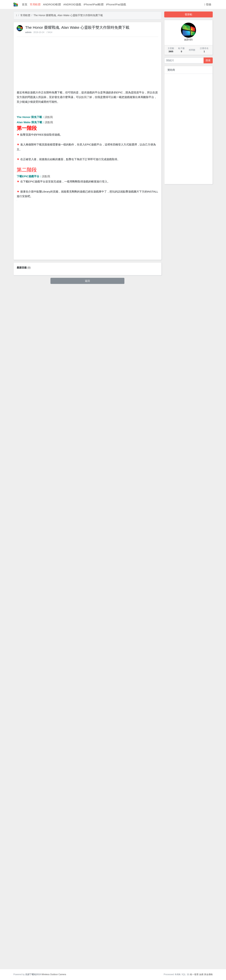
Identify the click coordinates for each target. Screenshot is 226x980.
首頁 (25, 4)
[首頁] (17, 15)
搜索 (208, 60)
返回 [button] (87, 961)
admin (28, 32)
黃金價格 (208, 974)
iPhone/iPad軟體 (94, 4)
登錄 (208, 4)
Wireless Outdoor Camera (54, 974)
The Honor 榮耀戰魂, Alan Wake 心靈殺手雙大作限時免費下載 (68, 15)
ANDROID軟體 (52, 4)
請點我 (49, 235)
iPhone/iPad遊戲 (116, 4)
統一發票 (194, 974)
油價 (201, 974)
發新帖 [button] (188, 14)
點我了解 (87, 97)
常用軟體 (35, 4)
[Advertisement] (87, 64)
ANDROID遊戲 (72, 4)
